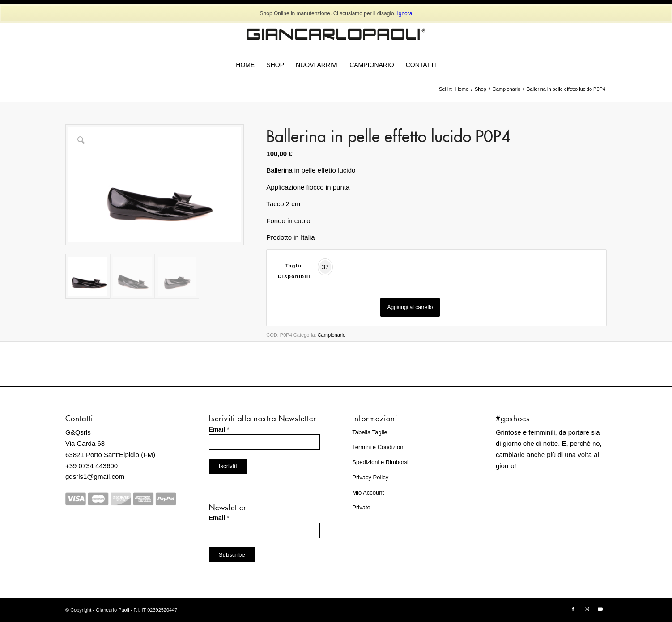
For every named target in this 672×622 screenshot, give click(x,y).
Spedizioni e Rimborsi (380, 462)
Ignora (404, 13)
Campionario (332, 335)
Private (361, 507)
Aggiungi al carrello (410, 307)
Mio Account (368, 493)
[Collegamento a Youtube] (600, 609)
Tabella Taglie (370, 432)
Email (219, 429)
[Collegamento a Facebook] (573, 609)
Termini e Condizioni (378, 447)
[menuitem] (245, 65)
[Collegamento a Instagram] (587, 609)
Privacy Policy (370, 477)
